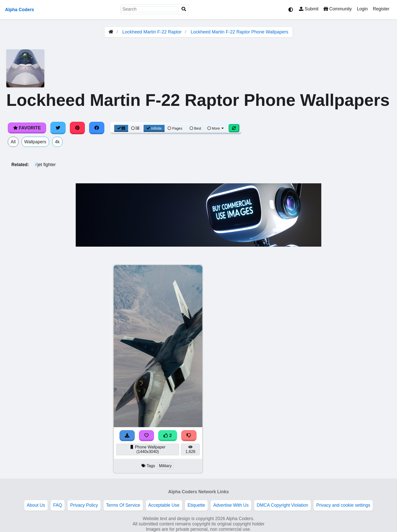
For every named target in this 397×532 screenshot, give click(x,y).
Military (165, 466)
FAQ (58, 505)
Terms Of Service (123, 505)
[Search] (184, 9)
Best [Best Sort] (195, 128)
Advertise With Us (231, 505)
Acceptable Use (164, 505)
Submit (309, 9)
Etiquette (196, 505)
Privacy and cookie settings (343, 505)
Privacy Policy (84, 505)
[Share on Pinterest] (77, 128)
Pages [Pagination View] (175, 128)
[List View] (135, 128)
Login (362, 9)
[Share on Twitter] (58, 128)
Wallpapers (35, 142)
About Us (36, 505)
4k (57, 142)
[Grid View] (121, 128)
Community (338, 9)
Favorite (27, 128)
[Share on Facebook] (97, 128)
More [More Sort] (216, 128)
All (13, 142)
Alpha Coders (19, 10)
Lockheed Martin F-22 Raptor (152, 32)
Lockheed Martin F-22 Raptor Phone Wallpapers (240, 32)
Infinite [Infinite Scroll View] (154, 128)
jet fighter (45, 165)
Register (381, 9)
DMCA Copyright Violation (282, 505)
